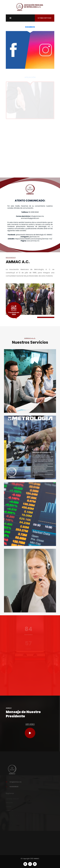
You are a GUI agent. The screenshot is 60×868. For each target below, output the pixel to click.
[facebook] (25, 864)
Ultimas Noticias (45, 18)
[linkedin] (30, 864)
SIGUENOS (30, 27)
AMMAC (37, 859)
